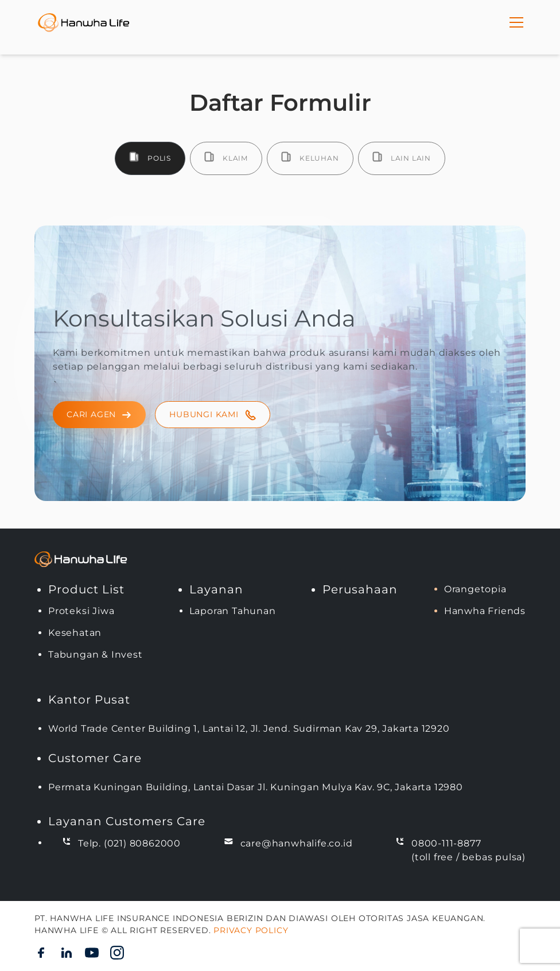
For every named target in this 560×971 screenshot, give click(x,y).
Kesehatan (75, 633)
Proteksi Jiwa (81, 611)
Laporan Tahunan (233, 611)
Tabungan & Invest (96, 655)
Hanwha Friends (485, 611)
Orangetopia (475, 589)
